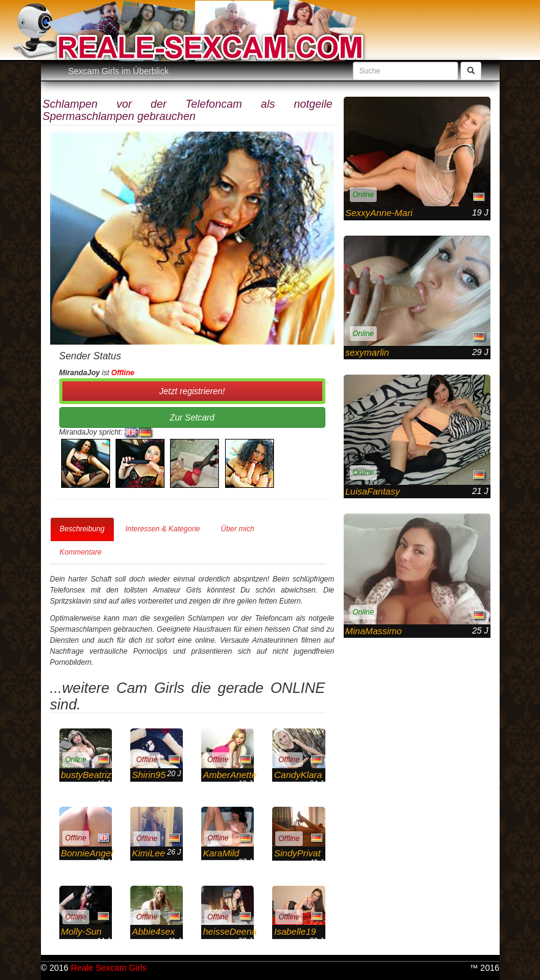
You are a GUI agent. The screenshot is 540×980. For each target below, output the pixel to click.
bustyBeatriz (87, 775)
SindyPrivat (297, 853)
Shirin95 (149, 775)
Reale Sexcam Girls (109, 968)
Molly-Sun (82, 931)
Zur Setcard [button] (192, 417)
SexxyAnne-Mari (379, 213)
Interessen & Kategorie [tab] (163, 529)
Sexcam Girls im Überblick (119, 71)
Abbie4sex (153, 931)
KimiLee (149, 853)
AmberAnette (230, 775)
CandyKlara (298, 775)
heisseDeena (230, 931)
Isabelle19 (295, 931)
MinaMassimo (374, 631)
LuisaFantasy (373, 491)
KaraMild (221, 853)
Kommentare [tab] (81, 552)
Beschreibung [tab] (82, 529)
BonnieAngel (87, 853)
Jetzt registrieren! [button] (192, 391)
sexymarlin (368, 352)
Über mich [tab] (238, 529)
